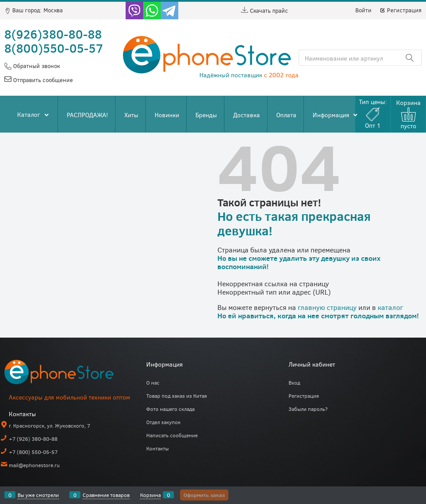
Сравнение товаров (106, 495)
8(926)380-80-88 (53, 34)
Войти (363, 10)
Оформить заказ (204, 495)
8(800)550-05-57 (54, 48)
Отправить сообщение (42, 80)
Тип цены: (373, 113)
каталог (390, 307)
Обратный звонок (36, 66)
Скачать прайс (265, 11)
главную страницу (327, 307)
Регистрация (401, 10)
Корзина (150, 495)
